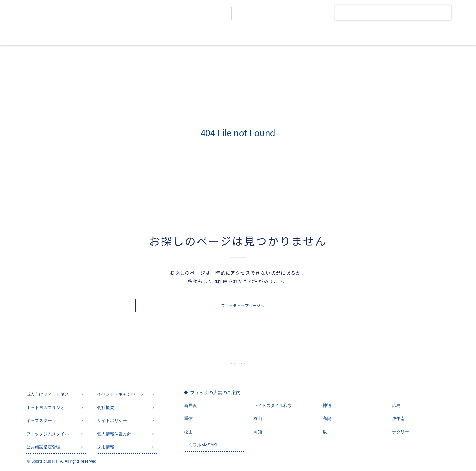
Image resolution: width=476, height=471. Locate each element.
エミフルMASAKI (201, 445)
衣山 (258, 419)
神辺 (327, 405)
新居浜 (191, 405)
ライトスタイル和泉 (273, 405)
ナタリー (400, 432)
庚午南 (398, 419)
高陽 (327, 419)
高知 (258, 432)
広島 (396, 405)
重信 (188, 419)
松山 (188, 432)
